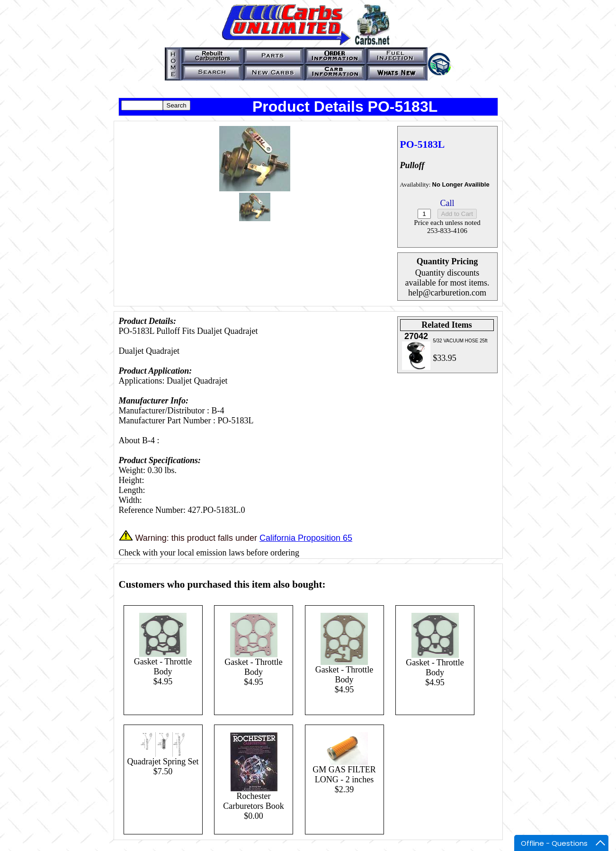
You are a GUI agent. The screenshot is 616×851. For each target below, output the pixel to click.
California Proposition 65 (306, 538)
